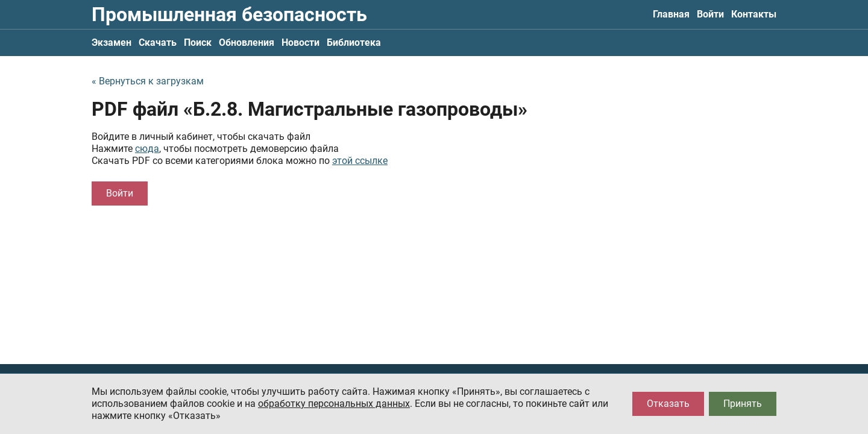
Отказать (668, 404)
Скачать (158, 42)
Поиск (198, 42)
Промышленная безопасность (229, 14)
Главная (671, 14)
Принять (743, 404)
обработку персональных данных (334, 404)
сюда (147, 149)
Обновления (247, 42)
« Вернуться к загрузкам (148, 81)
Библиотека (354, 42)
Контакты (754, 14)
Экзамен (112, 42)
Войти (710, 14)
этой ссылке (360, 161)
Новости (300, 42)
